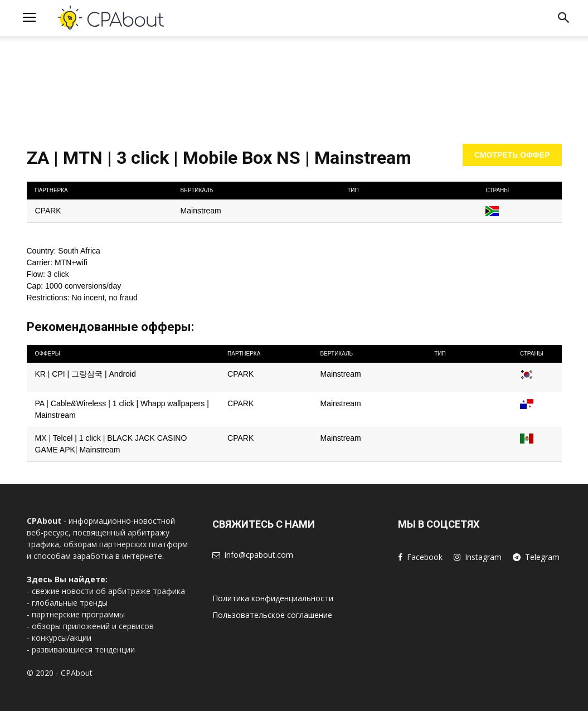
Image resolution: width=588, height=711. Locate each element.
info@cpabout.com (259, 555)
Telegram (542, 557)
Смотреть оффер (512, 155)
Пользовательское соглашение (272, 615)
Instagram (483, 557)
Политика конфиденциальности (273, 598)
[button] (563, 20)
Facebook (425, 557)
